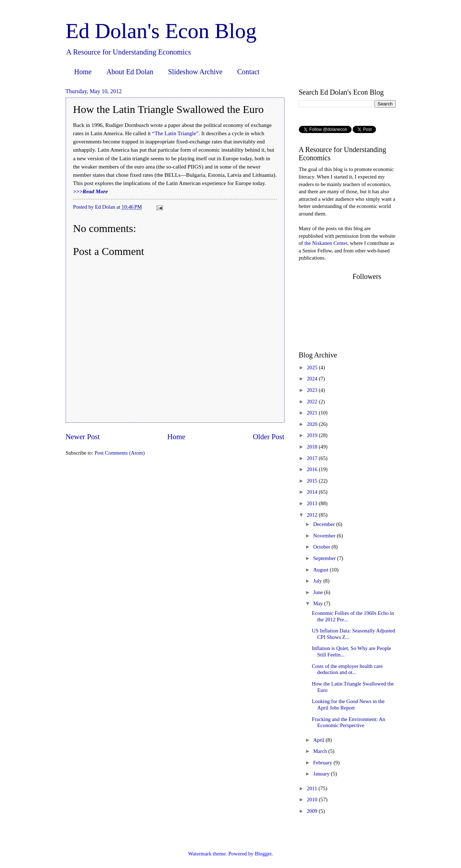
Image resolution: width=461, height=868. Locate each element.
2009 (313, 811)
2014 (313, 492)
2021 (313, 413)
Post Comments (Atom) (119, 453)
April (319, 740)
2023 (313, 390)
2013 (313, 503)
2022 (313, 402)
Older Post (269, 437)
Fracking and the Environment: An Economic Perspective (348, 722)
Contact (248, 72)
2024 (313, 379)
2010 (313, 800)
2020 (313, 424)
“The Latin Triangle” (175, 133)
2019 (313, 435)
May (319, 603)
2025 (313, 367)
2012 (313, 515)
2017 (313, 458)
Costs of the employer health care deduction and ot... (347, 669)
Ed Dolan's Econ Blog (161, 31)
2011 (313, 788)
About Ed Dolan (130, 72)
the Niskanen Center (326, 243)
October (322, 547)
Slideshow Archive (195, 72)
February (323, 763)
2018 (313, 447)
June (319, 592)
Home (83, 72)
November (325, 536)
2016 (313, 469)
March (321, 751)
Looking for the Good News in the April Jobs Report (348, 705)
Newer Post (83, 437)
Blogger (263, 854)
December (325, 524)
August (321, 570)
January (322, 774)
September (325, 558)
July (318, 581)
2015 (313, 481)
